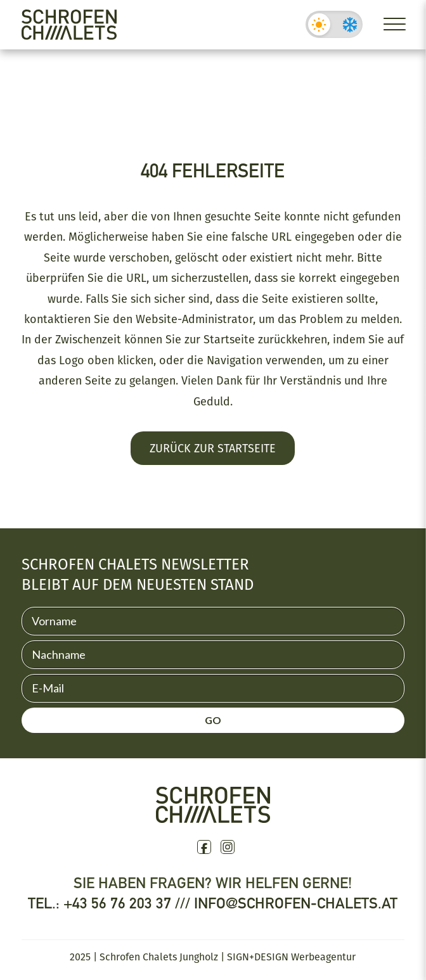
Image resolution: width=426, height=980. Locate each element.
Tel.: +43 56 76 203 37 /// (111, 903)
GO (213, 720)
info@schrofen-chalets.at (296, 903)
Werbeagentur (323, 957)
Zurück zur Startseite (213, 448)
